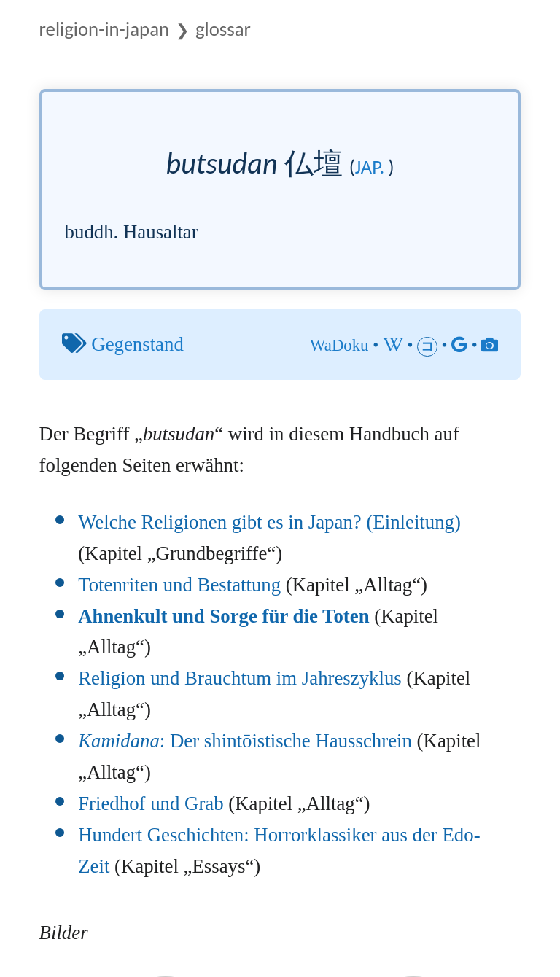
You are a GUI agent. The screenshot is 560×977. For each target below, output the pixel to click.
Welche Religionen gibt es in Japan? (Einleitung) (269, 522)
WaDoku (339, 345)
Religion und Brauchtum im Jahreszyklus (240, 678)
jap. (370, 167)
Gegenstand (137, 344)
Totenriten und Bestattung (179, 585)
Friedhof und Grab (151, 803)
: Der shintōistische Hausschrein (245, 741)
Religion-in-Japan (104, 29)
